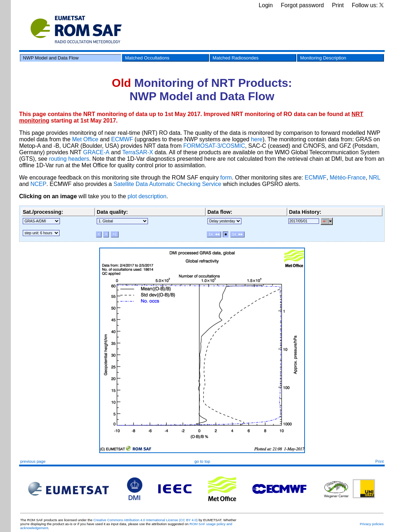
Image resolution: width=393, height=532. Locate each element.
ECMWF (122, 139)
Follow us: (368, 5)
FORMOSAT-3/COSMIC (214, 146)
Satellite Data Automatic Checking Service (167, 184)
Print (338, 5)
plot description (147, 196)
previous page (33, 461)
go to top (202, 461)
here (257, 139)
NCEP (38, 184)
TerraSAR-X (138, 152)
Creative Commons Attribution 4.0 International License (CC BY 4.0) (146, 520)
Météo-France (348, 178)
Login (266, 5)
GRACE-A (96, 152)
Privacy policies (372, 524)
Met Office (85, 139)
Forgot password (302, 5)
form (226, 178)
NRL (375, 178)
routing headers (69, 159)
